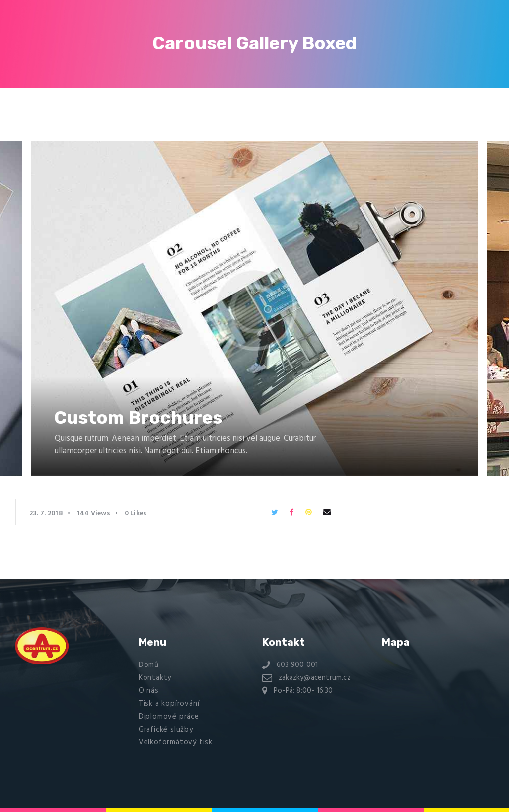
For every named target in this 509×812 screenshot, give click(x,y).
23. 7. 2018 (46, 513)
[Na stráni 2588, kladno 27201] (436, 698)
